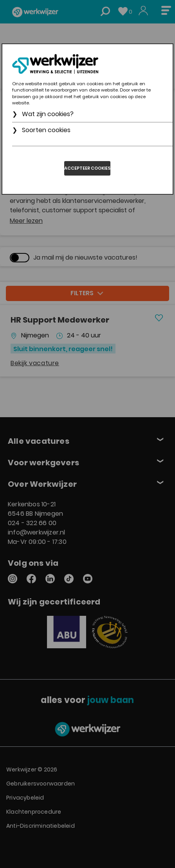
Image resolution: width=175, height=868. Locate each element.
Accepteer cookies (87, 168)
